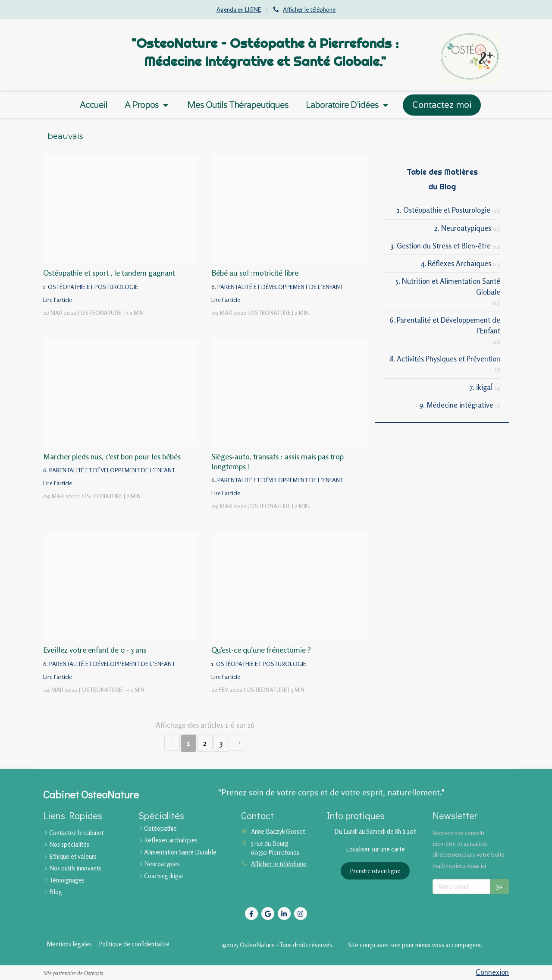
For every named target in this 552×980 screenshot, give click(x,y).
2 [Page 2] (205, 743)
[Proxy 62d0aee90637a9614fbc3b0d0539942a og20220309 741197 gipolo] (289, 393)
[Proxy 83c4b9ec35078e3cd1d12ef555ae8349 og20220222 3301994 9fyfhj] (289, 586)
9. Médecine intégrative (456, 405)
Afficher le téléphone (309, 9)
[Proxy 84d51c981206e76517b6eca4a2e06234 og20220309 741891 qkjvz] (121, 393)
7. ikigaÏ (481, 387)
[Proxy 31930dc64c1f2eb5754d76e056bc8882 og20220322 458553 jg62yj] (121, 209)
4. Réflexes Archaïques (456, 263)
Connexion (492, 972)
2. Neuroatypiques (463, 228)
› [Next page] (238, 743)
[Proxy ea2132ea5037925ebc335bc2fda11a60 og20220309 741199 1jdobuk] (289, 209)
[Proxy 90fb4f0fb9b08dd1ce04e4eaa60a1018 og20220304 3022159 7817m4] (121, 586)
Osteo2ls (94, 973)
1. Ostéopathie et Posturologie (444, 210)
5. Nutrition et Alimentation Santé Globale (448, 286)
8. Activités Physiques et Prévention (445, 359)
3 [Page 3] (221, 743)
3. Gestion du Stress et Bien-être (441, 246)
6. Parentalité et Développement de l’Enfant (445, 325)
